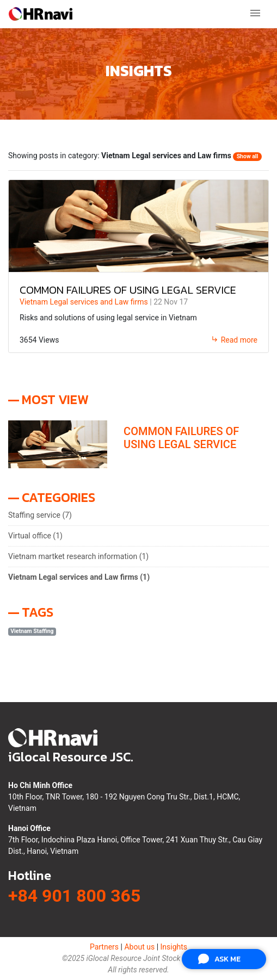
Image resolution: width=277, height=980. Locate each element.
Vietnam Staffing (32, 631)
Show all (248, 156)
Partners (104, 947)
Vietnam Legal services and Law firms (85, 302)
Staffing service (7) (40, 515)
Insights (174, 947)
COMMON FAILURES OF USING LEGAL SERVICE (128, 290)
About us (139, 947)
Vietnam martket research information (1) (78, 556)
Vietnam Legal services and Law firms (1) (79, 577)
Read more (234, 340)
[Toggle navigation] (255, 14)
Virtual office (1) (35, 536)
